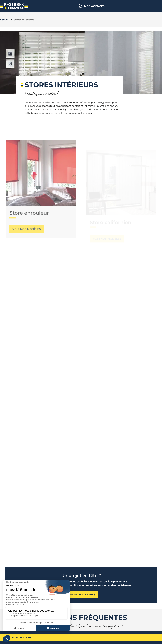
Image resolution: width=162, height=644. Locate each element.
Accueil (5, 20)
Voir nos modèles (27, 239)
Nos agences (94, 6)
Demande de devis (17, 638)
